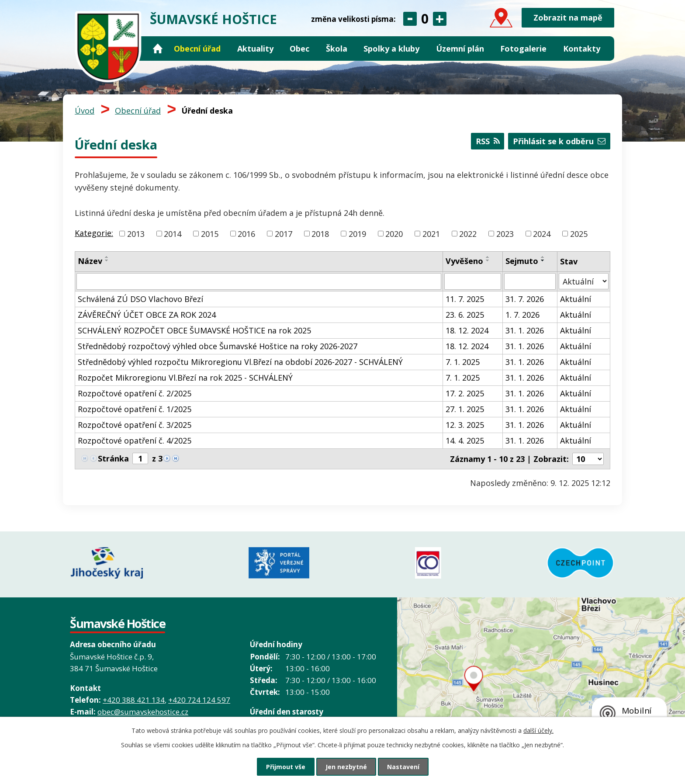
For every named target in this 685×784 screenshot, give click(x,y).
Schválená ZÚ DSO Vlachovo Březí (140, 299)
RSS (488, 141)
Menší (410, 19)
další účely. (538, 730)
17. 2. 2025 (465, 393)
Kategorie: (94, 233)
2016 (246, 233)
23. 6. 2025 (465, 315)
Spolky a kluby (391, 49)
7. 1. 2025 (463, 362)
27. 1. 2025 (465, 409)
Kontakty (582, 49)
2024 (542, 233)
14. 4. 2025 (465, 441)
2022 (468, 233)
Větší (440, 19)
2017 (284, 233)
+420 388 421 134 (134, 700)
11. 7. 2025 (465, 299)
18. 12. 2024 (467, 330)
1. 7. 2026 (522, 315)
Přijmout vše (286, 767)
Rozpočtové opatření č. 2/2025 (135, 393)
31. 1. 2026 (525, 330)
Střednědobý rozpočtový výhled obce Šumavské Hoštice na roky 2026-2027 (218, 346)
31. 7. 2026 (525, 299)
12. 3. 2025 (465, 425)
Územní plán (460, 49)
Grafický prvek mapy (541, 691)
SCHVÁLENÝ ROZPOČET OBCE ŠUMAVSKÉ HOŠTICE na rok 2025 (194, 330)
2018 (320, 233)
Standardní (425, 19)
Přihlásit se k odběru (559, 141)
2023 (505, 233)
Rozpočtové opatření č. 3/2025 (135, 425)
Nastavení (403, 767)
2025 (579, 233)
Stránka (113, 458)
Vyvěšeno (464, 261)
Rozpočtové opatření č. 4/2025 (135, 441)
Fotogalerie (523, 49)
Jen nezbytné (346, 767)
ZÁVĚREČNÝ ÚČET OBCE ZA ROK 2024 (147, 315)
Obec (299, 49)
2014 (173, 233)
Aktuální (576, 299)
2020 (394, 233)
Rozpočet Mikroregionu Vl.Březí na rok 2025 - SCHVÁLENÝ (185, 378)
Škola (337, 49)
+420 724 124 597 (199, 700)
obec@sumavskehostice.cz (143, 712)
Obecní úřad (197, 49)
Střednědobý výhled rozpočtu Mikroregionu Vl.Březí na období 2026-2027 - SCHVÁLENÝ (240, 362)
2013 (136, 233)
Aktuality (255, 49)
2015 (210, 233)
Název (90, 261)
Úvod (158, 49)
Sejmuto (522, 261)
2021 (431, 233)
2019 (357, 233)
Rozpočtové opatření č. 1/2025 (135, 409)
